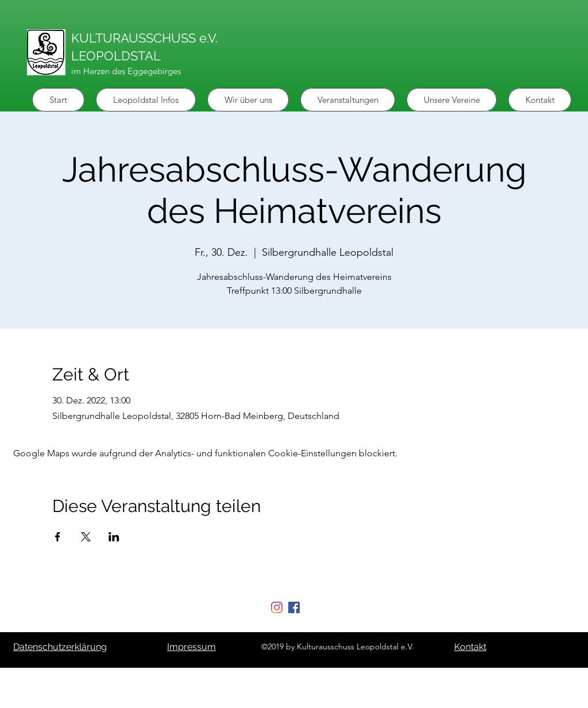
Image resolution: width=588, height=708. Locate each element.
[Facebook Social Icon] (294, 607)
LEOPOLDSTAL (116, 56)
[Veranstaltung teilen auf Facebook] (58, 537)
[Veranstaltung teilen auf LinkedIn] (114, 537)
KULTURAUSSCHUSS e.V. (144, 38)
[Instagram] (277, 607)
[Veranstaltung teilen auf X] (86, 537)
